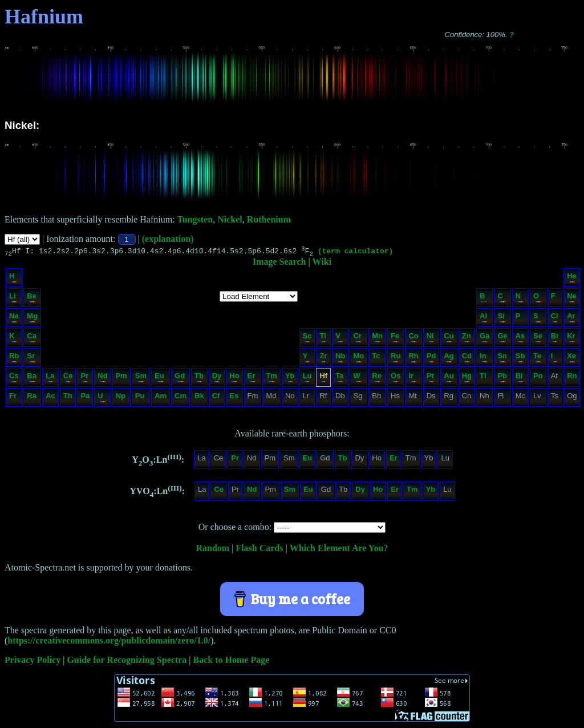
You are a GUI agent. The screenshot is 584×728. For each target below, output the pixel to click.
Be (32, 299)
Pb (502, 379)
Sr (32, 359)
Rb (14, 359)
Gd (180, 379)
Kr (571, 339)
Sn (502, 359)
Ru (396, 359)
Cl (555, 319)
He (572, 279)
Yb (290, 379)
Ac (50, 399)
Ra (32, 399)
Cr (358, 339)
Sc (307, 339)
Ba (32, 379)
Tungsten (195, 219)
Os (396, 379)
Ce (68, 379)
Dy (217, 379)
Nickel (230, 219)
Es (234, 399)
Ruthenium (269, 219)
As (520, 339)
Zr (323, 359)
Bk (199, 399)
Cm (181, 399)
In (484, 359)
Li (13, 299)
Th (68, 399)
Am (161, 399)
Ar (571, 319)
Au (449, 379)
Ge (502, 339)
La (50, 379)
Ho (234, 379)
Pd (431, 359)
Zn (467, 339)
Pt (431, 379)
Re (377, 379)
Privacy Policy (33, 662)
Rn (572, 379)
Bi (520, 379)
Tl (484, 379)
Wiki (322, 263)
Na (14, 319)
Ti (323, 339)
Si (502, 319)
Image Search (279, 263)
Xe (571, 359)
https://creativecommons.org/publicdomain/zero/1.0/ (109, 642)
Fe (395, 339)
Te (538, 359)
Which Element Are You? (339, 550)
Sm (141, 379)
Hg (467, 379)
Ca (32, 339)
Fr (13, 399)
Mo (358, 359)
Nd (102, 379)
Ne (572, 299)
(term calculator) (356, 252)
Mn (377, 339)
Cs (14, 379)
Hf (323, 379)
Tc (377, 359)
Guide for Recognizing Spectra (127, 662)
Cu (449, 339)
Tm (271, 379)
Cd (467, 359)
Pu (140, 399)
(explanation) (168, 239)
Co (413, 339)
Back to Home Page (232, 662)
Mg (32, 319)
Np (121, 399)
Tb (199, 379)
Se (538, 339)
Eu (160, 379)
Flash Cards (259, 550)
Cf (216, 399)
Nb (340, 359)
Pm (121, 379)
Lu (307, 379)
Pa (85, 399)
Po (538, 379)
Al (484, 319)
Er (252, 379)
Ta (340, 379)
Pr (84, 379)
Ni (431, 339)
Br (555, 339)
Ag (449, 359)
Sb (520, 359)
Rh (413, 359)
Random (212, 550)
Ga (484, 339)
